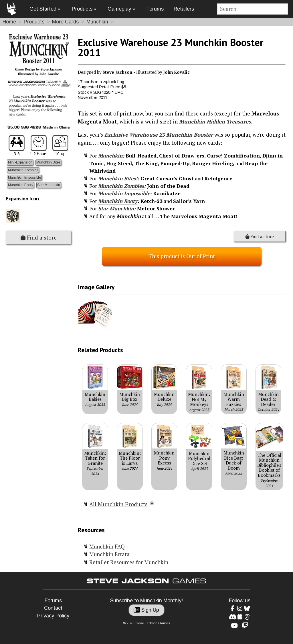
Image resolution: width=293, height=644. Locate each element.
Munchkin (97, 22)
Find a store (39, 238)
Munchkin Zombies (23, 170)
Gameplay (119, 9)
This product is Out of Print (182, 256)
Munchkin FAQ (107, 547)
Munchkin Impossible (24, 178)
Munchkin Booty (21, 185)
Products (82, 9)
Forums (155, 9)
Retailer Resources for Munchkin (129, 562)
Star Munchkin (49, 185)
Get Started (43, 9)
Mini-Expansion (20, 162)
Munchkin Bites (48, 162)
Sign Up (146, 610)
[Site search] (253, 9)
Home (9, 22)
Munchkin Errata (109, 554)
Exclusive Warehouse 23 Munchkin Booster (159, 135)
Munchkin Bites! (118, 179)
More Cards (65, 22)
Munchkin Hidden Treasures (215, 121)
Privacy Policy (53, 616)
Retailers (184, 9)
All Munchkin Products (118, 504)
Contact (53, 608)
